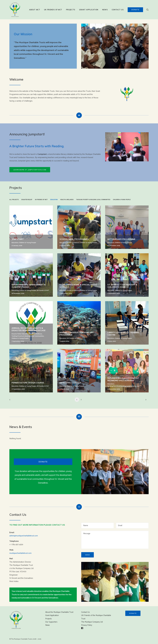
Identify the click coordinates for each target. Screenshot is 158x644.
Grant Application (89, 10)
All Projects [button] (14, 200)
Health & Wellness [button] (67, 200)
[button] (148, 10)
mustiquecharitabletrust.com (20, 553)
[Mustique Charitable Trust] (15, 10)
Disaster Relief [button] (27, 200)
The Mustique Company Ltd (92, 622)
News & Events (21, 427)
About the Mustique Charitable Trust (59, 612)
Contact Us (118, 10)
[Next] (145, 401)
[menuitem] (35, 10)
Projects (71, 10)
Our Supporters (51, 622)
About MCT (35, 10)
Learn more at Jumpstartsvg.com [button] (30, 170)
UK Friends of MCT (53, 10)
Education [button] (54, 200)
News (105, 10)
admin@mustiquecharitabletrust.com (24, 536)
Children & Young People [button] (122, 200)
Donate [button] (43, 462)
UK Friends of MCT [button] (41, 200)
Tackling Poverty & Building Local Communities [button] (93, 200)
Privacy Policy (87, 625)
